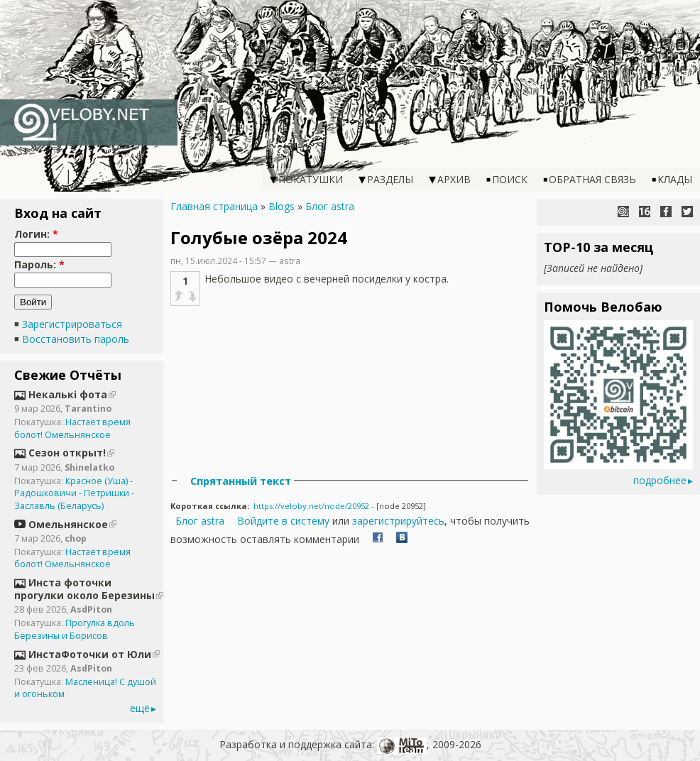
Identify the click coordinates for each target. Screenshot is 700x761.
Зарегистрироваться (72, 324)
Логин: (36, 234)
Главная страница (214, 206)
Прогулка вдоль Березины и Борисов (75, 629)
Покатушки (311, 179)
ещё (140, 708)
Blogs (281, 206)
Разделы (390, 179)
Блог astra (330, 206)
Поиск (510, 179)
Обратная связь (592, 179)
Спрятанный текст (241, 481)
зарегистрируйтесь (398, 521)
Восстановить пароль (76, 339)
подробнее (660, 480)
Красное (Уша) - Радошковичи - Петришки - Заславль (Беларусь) (74, 493)
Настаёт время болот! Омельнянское (72, 428)
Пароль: (39, 264)
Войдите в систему (283, 521)
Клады (675, 179)
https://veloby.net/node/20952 (311, 506)
